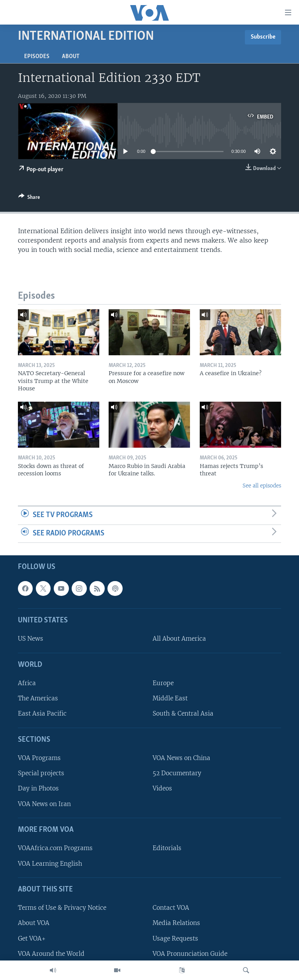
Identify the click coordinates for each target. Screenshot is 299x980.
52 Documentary (177, 774)
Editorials (167, 848)
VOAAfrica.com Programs (55, 848)
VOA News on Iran (44, 804)
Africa (27, 683)
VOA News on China (181, 758)
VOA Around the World (51, 954)
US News (31, 639)
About (71, 57)
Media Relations (176, 923)
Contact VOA (171, 908)
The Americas (38, 699)
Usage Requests (175, 938)
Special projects (41, 774)
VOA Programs (39, 758)
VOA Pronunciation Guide (190, 954)
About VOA (34, 923)
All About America (179, 639)
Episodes (37, 57)
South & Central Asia (183, 714)
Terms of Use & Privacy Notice (62, 908)
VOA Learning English (50, 864)
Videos (162, 789)
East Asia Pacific (42, 714)
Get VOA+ (32, 938)
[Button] (29, 198)
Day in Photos (38, 789)
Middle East (170, 699)
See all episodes (262, 486)
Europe (163, 683)
